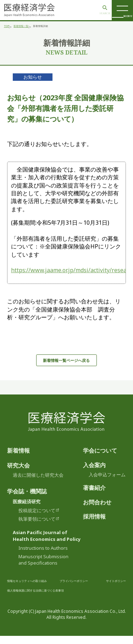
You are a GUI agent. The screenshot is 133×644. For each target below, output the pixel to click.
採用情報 (94, 525)
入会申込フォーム (107, 483)
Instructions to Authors (43, 556)
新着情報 (18, 459)
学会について (100, 459)
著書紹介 (94, 496)
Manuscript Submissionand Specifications (43, 568)
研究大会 (18, 474)
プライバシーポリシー (99, 589)
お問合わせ (97, 510)
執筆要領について (37, 527)
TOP (8, 27)
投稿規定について (37, 519)
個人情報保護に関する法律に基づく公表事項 (83, 598)
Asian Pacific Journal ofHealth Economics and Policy (47, 544)
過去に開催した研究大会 (38, 483)
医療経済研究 (27, 510)
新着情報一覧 (31, 27)
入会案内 (94, 473)
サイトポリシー (22, 598)
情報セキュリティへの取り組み (37, 589)
